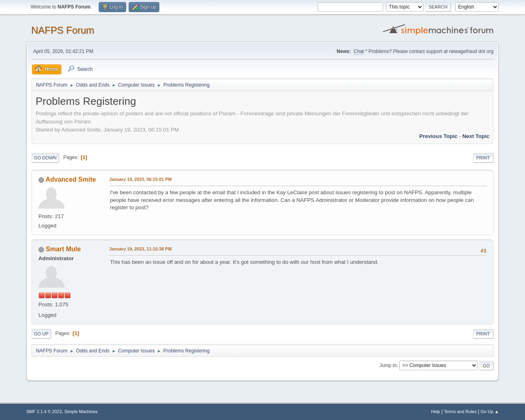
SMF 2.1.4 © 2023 (44, 412)
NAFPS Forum (63, 30)
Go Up (41, 334)
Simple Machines (81, 412)
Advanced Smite (71, 179)
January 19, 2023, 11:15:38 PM (141, 249)
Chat (359, 51)
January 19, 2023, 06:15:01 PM (141, 179)
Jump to (388, 365)
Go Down (45, 158)
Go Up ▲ (490, 412)
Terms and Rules (460, 412)
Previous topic (439, 136)
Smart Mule (63, 249)
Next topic (476, 136)
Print (483, 158)
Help (436, 412)
